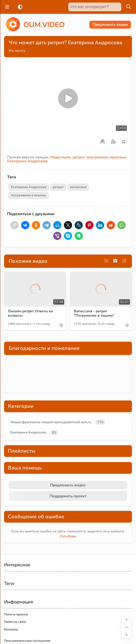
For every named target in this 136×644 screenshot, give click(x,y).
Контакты (11, 629)
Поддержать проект (68, 496)
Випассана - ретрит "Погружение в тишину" (94, 313)
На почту (17, 51)
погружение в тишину (29, 195)
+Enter (68, 536)
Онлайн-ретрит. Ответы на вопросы (30, 313)
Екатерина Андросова (29, 187)
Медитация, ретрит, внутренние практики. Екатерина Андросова (67, 159)
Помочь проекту (16, 614)
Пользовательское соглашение (27, 641)
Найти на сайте (15, 622)
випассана (78, 187)
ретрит (58, 187)
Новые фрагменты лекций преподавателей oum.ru (51, 422)
